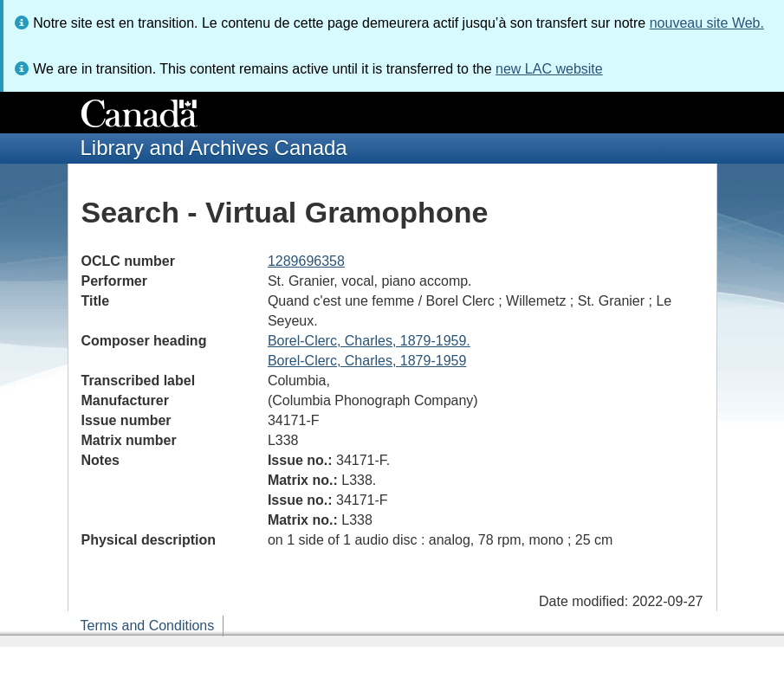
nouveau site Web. (707, 23)
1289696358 (306, 261)
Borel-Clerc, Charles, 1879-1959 (367, 361)
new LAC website (549, 69)
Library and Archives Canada (214, 148)
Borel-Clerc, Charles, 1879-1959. (369, 341)
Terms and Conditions (148, 626)
